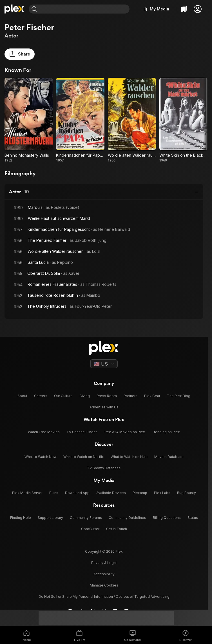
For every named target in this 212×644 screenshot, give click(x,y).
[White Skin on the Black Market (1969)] (183, 120)
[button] (198, 9)
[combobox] (84, 9)
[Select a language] (104, 364)
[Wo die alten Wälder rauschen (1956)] (132, 120)
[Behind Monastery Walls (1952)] (29, 120)
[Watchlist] (184, 9)
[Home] (14, 9)
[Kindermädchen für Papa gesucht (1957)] (80, 120)
